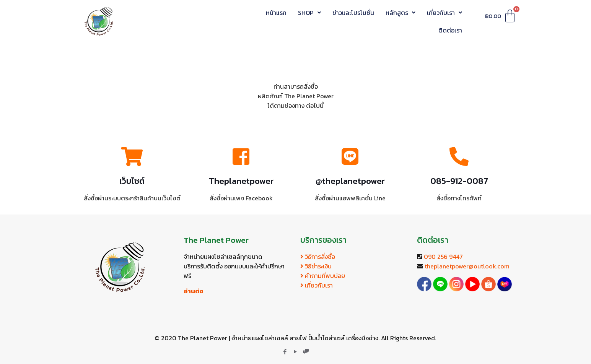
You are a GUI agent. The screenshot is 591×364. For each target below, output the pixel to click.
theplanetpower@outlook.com (467, 266)
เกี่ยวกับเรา (444, 13)
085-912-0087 (459, 181)
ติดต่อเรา (450, 30)
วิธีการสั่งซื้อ (318, 257)
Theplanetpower (241, 181)
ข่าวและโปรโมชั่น (353, 13)
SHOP (309, 13)
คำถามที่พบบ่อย (323, 276)
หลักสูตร (401, 13)
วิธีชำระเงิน (316, 266)
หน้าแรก (276, 13)
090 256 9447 (443, 257)
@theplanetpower (350, 181)
